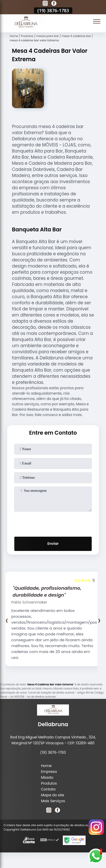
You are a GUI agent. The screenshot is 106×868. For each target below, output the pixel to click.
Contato (48, 789)
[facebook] (54, 4)
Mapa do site (52, 795)
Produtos (49, 783)
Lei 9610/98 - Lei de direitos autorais (33, 697)
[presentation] (53, 523)
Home (46, 766)
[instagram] (45, 4)
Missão (47, 777)
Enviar (53, 544)
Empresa (49, 772)
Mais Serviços (53, 801)
